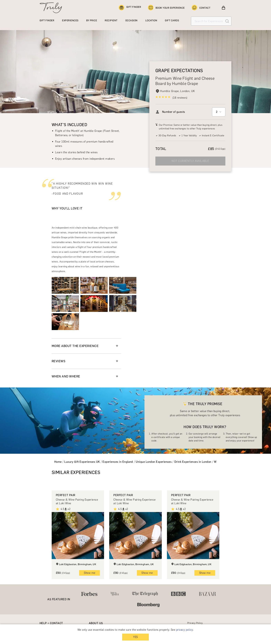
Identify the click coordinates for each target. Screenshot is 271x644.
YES (135, 637)
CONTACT (201, 8)
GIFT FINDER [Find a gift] (130, 8)
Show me (90, 573)
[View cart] (223, 8)
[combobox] (219, 112)
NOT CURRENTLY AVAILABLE (190, 161)
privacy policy (185, 630)
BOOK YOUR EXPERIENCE (166, 8)
